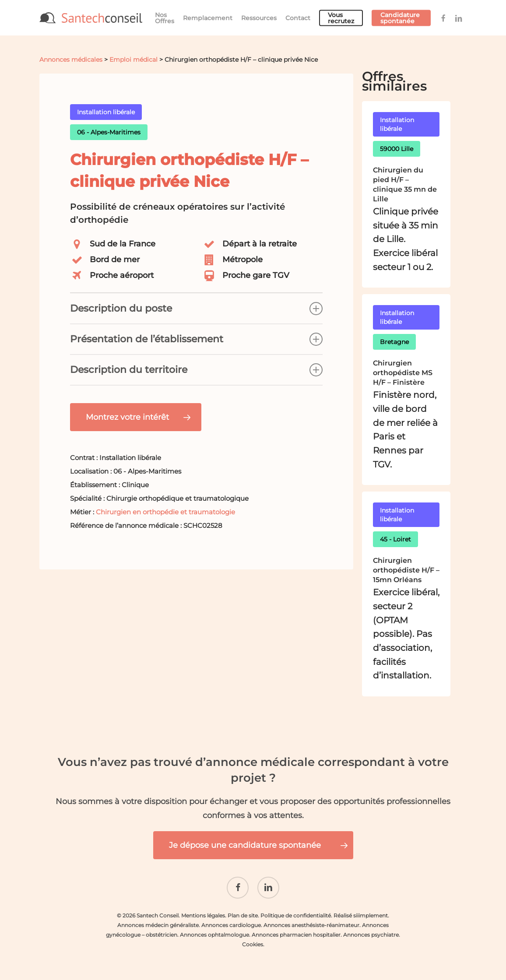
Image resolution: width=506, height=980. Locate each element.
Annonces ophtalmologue (214, 935)
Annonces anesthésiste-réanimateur (311, 925)
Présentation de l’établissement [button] (196, 339)
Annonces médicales (71, 60)
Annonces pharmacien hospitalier (296, 935)
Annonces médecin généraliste (158, 925)
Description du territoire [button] (196, 370)
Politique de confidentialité (296, 915)
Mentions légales (203, 915)
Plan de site (243, 915)
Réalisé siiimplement (361, 915)
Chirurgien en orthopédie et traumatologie (165, 512)
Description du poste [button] (196, 309)
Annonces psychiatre (371, 935)
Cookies (253, 944)
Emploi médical (134, 60)
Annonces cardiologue (231, 925)
